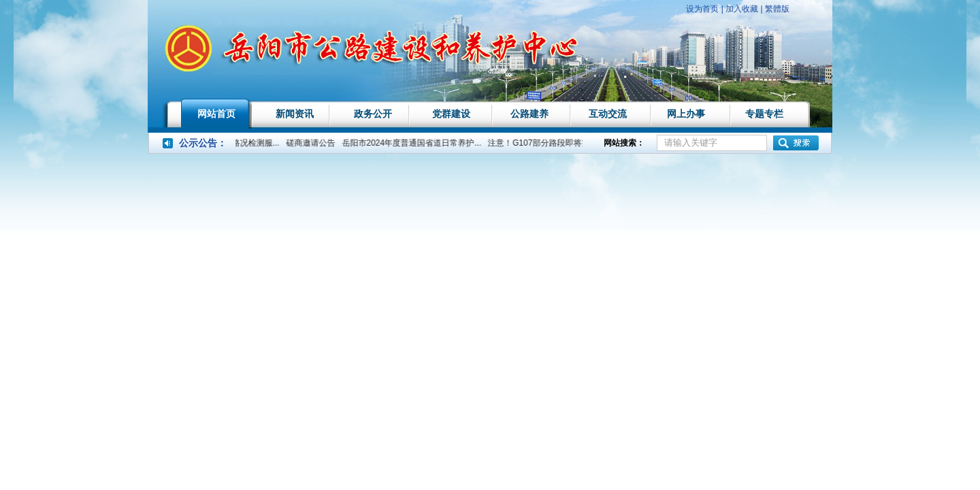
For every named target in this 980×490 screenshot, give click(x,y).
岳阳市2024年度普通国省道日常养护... (414, 143)
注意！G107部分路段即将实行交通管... (561, 143)
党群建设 (451, 114)
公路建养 (529, 114)
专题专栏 (764, 114)
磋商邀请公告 (313, 143)
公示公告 (198, 143)
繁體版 (777, 9)
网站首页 (216, 114)
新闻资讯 (295, 114)
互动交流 (608, 114)
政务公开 (373, 114)
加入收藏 (742, 9)
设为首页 (702, 9)
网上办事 (686, 114)
